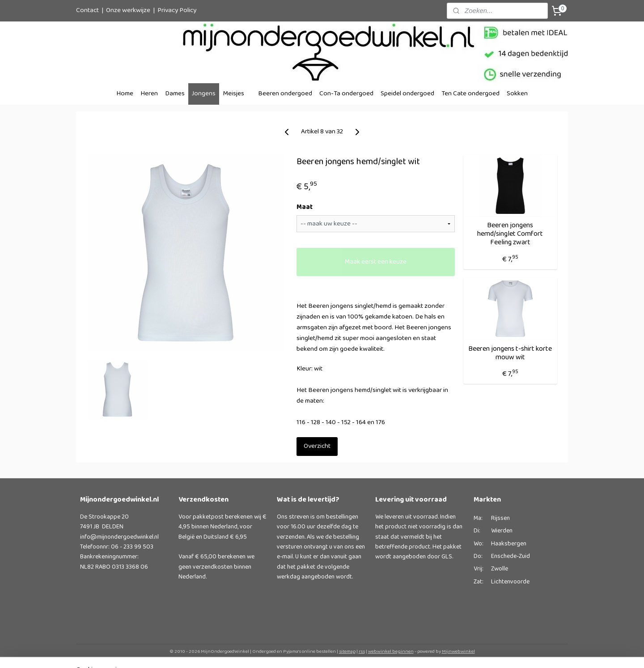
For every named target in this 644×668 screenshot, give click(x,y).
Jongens (204, 94)
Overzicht (317, 446)
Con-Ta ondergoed (346, 94)
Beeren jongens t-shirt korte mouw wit (510, 353)
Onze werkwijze (128, 11)
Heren (149, 94)
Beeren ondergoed (285, 94)
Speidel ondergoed (407, 94)
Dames (175, 94)
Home (125, 94)
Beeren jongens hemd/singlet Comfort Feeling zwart (510, 234)
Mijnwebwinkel (458, 651)
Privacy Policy (177, 11)
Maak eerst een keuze (375, 262)
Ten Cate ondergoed (470, 94)
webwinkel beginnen (391, 651)
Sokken (517, 94)
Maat (304, 208)
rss (362, 651)
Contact (87, 11)
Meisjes (233, 94)
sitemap (347, 651)
